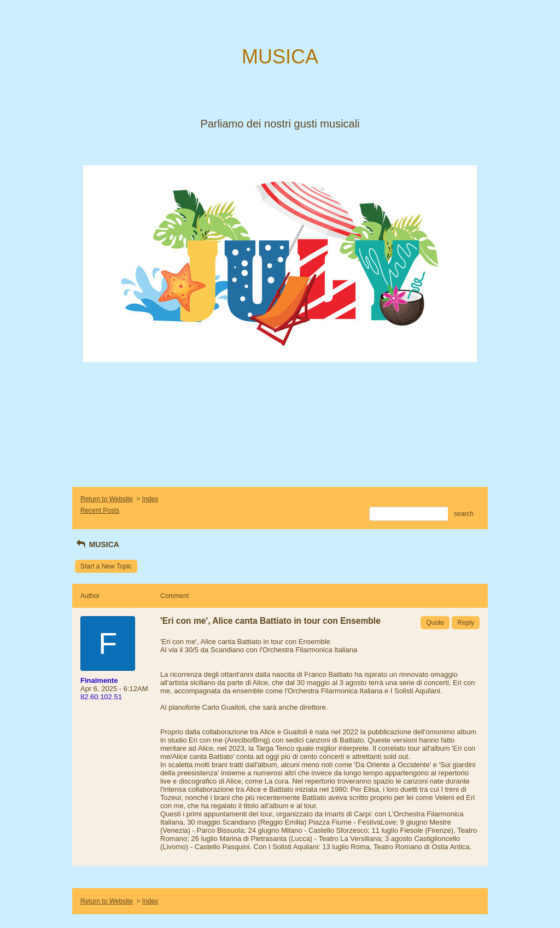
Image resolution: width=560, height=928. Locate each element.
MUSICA (97, 544)
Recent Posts (100, 511)
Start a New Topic (106, 566)
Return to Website (107, 499)
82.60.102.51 (101, 697)
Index (150, 499)
